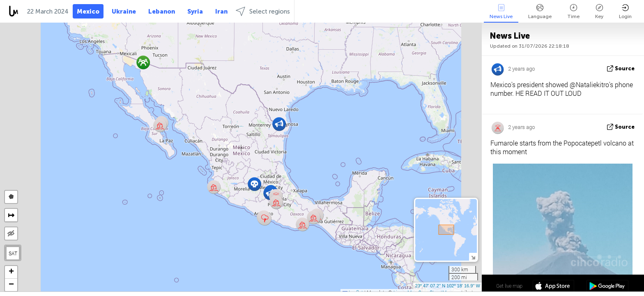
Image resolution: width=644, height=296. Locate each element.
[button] (265, 219)
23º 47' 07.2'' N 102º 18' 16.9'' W (448, 286)
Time (573, 12)
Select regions (263, 11)
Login (625, 12)
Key (599, 12)
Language (540, 12)
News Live (501, 12)
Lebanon (162, 12)
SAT (13, 253)
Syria (195, 12)
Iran (221, 12)
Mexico (88, 12)
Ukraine (124, 12)
